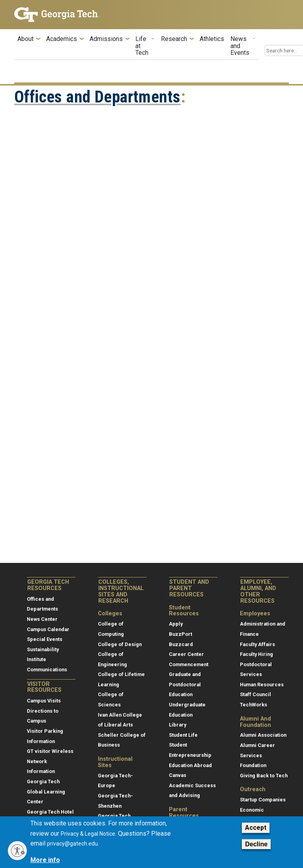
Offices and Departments (97, 97)
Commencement (189, 664)
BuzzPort (180, 634)
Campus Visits (44, 701)
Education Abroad (190, 765)
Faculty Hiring (256, 654)
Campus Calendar (48, 629)
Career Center (186, 654)
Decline (256, 844)
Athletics (212, 39)
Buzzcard (181, 644)
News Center (42, 619)
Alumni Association (263, 735)
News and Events (240, 46)
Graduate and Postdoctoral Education (185, 684)
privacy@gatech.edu (72, 844)
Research (174, 39)
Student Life (183, 735)
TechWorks (253, 705)
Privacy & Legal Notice (88, 834)
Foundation (253, 765)
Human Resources (262, 685)
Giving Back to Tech (264, 776)
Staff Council (255, 694)
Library (178, 725)
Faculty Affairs (257, 644)
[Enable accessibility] (17, 851)
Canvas (178, 775)
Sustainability (43, 649)
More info (45, 860)
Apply (176, 624)
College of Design (120, 644)
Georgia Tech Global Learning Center (46, 792)
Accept (256, 828)
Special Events (45, 639)
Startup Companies (263, 800)
